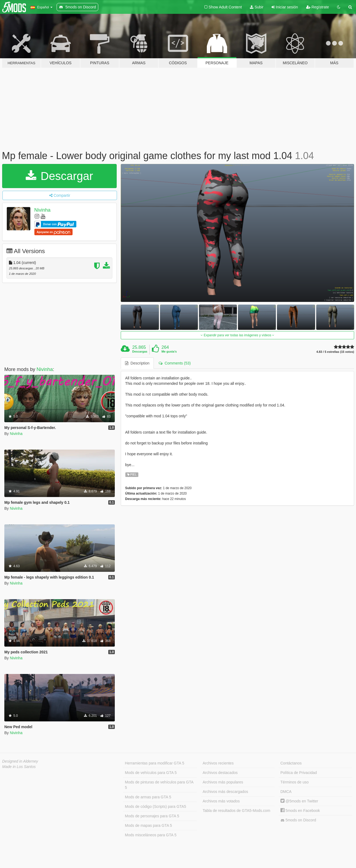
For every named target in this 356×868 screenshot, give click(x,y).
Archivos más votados (221, 801)
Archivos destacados (220, 773)
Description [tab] (137, 363)
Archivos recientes (218, 763)
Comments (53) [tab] (175, 363)
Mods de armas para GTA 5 (148, 797)
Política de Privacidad (299, 773)
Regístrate (318, 7)
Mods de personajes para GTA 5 (152, 816)
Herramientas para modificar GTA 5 (154, 763)
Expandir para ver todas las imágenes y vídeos (237, 335)
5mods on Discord (298, 820)
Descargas (140, 351)
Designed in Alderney (20, 761)
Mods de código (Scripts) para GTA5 (155, 806)
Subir (257, 7)
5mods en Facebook (300, 811)
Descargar (59, 176)
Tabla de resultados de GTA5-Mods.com (237, 811)
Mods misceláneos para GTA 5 (151, 835)
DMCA (286, 792)
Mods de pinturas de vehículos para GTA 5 (159, 785)
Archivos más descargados (226, 792)
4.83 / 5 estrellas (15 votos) (335, 352)
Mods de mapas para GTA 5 (148, 825)
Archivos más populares (223, 782)
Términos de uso (295, 782)
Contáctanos (291, 763)
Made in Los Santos (19, 767)
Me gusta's (169, 351)
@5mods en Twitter (299, 801)
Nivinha (43, 210)
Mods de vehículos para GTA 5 (151, 773)
